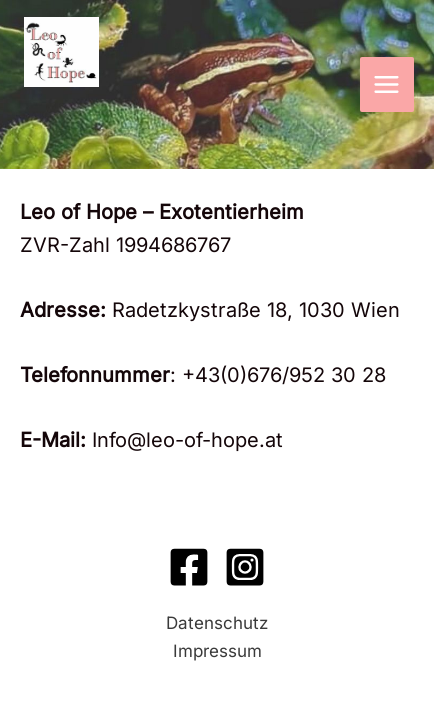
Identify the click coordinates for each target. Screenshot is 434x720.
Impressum (217, 651)
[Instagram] (245, 567)
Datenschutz (217, 623)
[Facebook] (189, 567)
